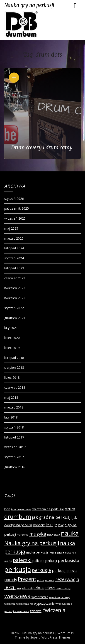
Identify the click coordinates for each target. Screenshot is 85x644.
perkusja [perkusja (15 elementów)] (18, 569)
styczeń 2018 (14, 427)
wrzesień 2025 (15, 218)
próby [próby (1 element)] (41, 580)
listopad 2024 (14, 248)
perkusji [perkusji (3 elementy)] (59, 570)
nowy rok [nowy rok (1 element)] (70, 553)
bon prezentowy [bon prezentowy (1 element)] (21, 509)
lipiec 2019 (12, 348)
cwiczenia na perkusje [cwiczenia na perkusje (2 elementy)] (48, 509)
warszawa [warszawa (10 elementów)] (17, 596)
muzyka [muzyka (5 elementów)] (38, 534)
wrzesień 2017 (15, 447)
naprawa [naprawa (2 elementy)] (54, 534)
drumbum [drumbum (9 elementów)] (18, 516)
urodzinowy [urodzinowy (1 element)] (63, 588)
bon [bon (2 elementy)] (7, 509)
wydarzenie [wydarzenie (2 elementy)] (40, 597)
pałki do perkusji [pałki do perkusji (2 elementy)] (45, 561)
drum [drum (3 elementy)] (70, 509)
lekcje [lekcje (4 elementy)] (51, 525)
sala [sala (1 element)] (19, 588)
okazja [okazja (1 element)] (8, 561)
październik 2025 (17, 208)
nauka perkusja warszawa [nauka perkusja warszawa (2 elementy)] (45, 552)
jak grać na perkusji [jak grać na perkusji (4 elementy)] (52, 517)
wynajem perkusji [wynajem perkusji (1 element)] (60, 597)
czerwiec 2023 (15, 278)
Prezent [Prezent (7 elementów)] (27, 579)
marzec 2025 (14, 238)
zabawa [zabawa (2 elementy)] (36, 611)
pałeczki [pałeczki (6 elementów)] (22, 560)
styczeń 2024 (14, 258)
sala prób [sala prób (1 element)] (27, 588)
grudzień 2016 (15, 467)
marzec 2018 (14, 407)
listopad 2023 (14, 268)
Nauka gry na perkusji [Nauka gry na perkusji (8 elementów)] (32, 543)
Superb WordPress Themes (50, 637)
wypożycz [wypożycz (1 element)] (10, 604)
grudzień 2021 (15, 318)
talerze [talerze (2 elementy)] (50, 588)
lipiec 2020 (12, 338)
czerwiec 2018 (15, 387)
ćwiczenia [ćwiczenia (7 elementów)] (54, 610)
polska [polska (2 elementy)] (72, 571)
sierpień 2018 (14, 367)
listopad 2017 (14, 437)
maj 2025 (11, 228)
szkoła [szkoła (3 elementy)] (39, 588)
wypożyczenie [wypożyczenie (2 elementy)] (44, 603)
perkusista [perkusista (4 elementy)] (69, 560)
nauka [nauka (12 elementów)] (70, 533)
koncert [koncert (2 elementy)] (39, 525)
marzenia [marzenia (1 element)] (23, 535)
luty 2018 (11, 417)
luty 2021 (11, 328)
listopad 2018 (14, 358)
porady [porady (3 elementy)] (11, 580)
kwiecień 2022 (15, 298)
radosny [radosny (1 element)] (50, 580)
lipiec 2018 (12, 377)
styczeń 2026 (14, 199)
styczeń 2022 (14, 308)
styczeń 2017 (14, 457)
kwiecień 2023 (15, 288)
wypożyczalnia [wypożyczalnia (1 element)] (25, 604)
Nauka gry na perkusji (29, 5)
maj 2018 (11, 397)
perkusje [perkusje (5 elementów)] (41, 570)
